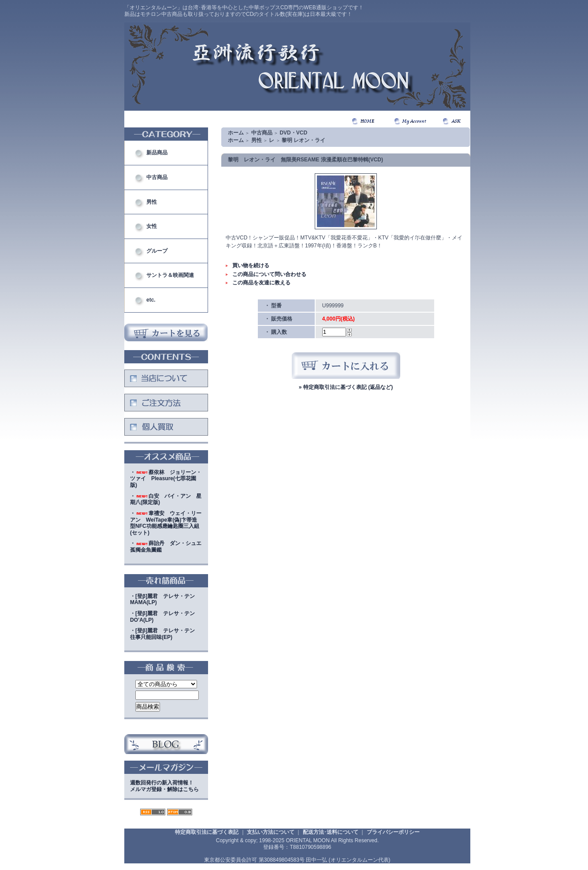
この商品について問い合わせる (269, 274)
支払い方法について (271, 832)
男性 (152, 202)
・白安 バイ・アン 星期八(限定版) (166, 499)
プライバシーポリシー (393, 832)
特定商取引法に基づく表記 (207, 832)
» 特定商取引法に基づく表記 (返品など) (346, 387)
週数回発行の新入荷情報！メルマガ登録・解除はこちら (164, 786)
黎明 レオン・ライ (303, 140)
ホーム (236, 133)
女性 (152, 226)
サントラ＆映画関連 (170, 275)
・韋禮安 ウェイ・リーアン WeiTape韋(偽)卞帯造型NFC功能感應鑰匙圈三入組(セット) (166, 523)
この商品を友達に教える (261, 283)
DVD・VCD (293, 133)
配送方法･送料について (331, 832)
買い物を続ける (251, 265)
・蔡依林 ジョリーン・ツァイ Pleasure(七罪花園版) (166, 479)
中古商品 (157, 177)
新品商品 (157, 153)
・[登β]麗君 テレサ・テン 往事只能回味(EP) (165, 634)
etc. (151, 300)
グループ (157, 251)
